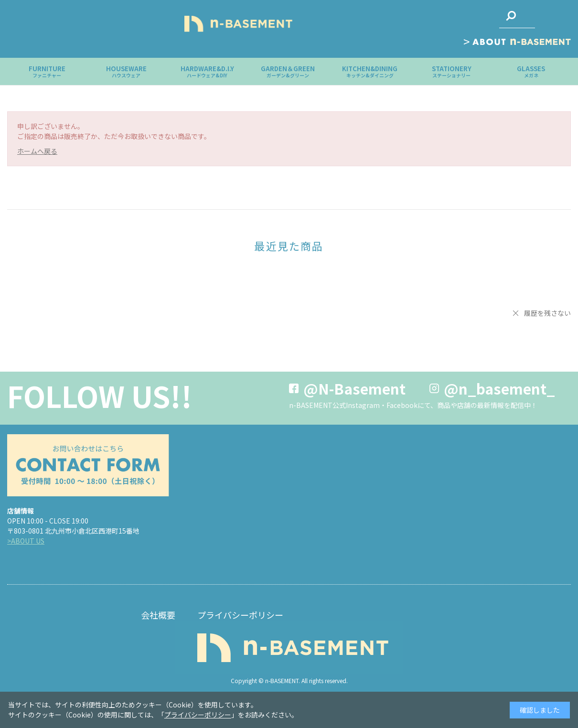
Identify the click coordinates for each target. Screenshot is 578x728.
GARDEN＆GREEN (288, 71)
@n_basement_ (499, 388)
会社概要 (158, 615)
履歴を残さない (547, 313)
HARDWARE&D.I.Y (207, 71)
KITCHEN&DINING (370, 71)
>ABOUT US (26, 541)
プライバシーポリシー (240, 615)
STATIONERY (452, 71)
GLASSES (531, 71)
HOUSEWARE (126, 71)
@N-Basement (354, 388)
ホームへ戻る (37, 151)
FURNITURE (47, 71)
